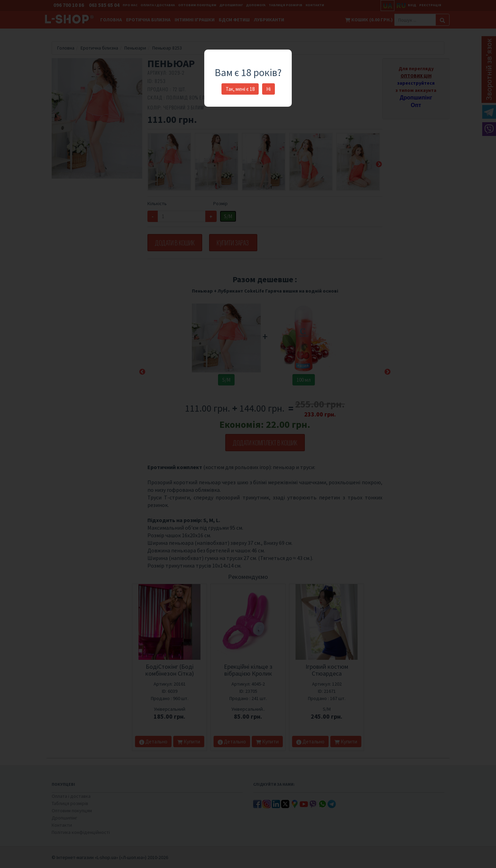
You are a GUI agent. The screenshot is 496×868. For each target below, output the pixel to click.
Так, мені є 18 (240, 89)
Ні (268, 89)
